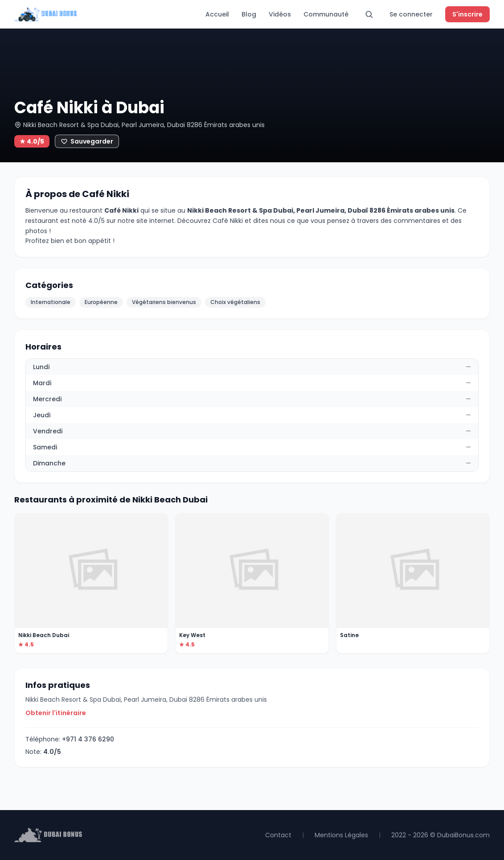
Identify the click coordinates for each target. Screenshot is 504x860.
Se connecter (411, 14)
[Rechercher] (369, 14)
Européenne (101, 302)
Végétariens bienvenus (164, 302)
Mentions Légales (341, 835)
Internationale (51, 302)
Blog (249, 14)
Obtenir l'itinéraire (56, 713)
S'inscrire (467, 14)
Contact (278, 835)
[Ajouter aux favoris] (87, 141)
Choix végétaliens (235, 302)
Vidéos (280, 14)
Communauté (326, 14)
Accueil (217, 14)
